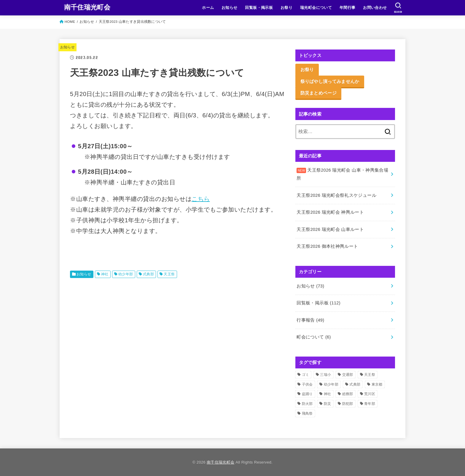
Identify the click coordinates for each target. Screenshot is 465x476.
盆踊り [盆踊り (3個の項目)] (307, 394)
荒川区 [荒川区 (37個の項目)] (370, 394)
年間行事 (348, 8)
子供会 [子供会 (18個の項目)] (307, 384)
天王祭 (169, 274)
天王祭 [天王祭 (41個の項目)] (370, 375)
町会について (314, 337)
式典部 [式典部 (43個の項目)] (355, 384)
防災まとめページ (319, 93)
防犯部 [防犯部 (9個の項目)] (348, 404)
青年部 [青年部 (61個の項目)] (370, 404)
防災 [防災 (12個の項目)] (328, 404)
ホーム (208, 8)
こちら (201, 199)
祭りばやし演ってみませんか (330, 81)
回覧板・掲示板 (259, 8)
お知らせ (230, 8)
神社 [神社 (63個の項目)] (328, 394)
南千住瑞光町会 (87, 7)
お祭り (286, 8)
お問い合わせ (375, 8)
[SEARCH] (398, 8)
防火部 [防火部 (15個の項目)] (307, 404)
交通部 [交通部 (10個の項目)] (348, 375)
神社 (105, 274)
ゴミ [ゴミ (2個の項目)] (306, 375)
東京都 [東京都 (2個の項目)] (377, 384)
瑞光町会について (316, 8)
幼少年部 (126, 274)
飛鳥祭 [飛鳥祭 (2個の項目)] (307, 413)
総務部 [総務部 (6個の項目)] (348, 394)
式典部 (148, 274)
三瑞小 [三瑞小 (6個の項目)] (325, 375)
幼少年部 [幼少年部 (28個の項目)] (331, 384)
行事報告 (310, 320)
